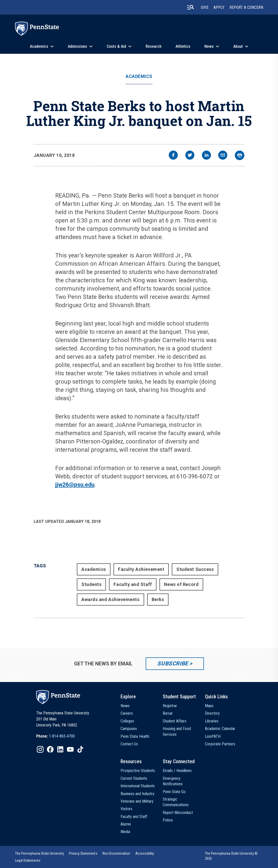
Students (91, 584)
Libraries (212, 721)
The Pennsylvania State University (40, 853)
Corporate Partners (220, 744)
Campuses (129, 729)
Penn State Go (174, 792)
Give (205, 7)
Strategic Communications (176, 802)
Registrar (170, 706)
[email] (223, 156)
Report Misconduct (178, 813)
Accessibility (145, 853)
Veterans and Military (137, 801)
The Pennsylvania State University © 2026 (231, 856)
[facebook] (173, 156)
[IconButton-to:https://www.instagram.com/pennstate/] (40, 749)
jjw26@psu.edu (75, 485)
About (238, 46)
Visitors (126, 809)
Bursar (168, 713)
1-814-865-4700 (62, 736)
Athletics (183, 46)
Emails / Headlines (177, 771)
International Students (138, 786)
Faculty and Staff (133, 584)
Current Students (134, 778)
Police (168, 820)
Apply (219, 7)
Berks (158, 599)
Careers (127, 713)
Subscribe (173, 664)
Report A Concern (246, 7)
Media (125, 832)
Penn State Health (135, 736)
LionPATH (213, 736)
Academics (39, 46)
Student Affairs (175, 721)
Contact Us (129, 744)
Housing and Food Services (177, 731)
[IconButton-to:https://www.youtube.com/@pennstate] (70, 749)
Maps (209, 706)
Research (154, 46)
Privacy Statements (83, 853)
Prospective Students (138, 771)
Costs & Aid (116, 46)
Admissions (77, 46)
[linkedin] (206, 156)
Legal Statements (28, 860)
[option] (55, 736)
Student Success (195, 569)
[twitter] (190, 156)
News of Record (181, 584)
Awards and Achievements (110, 599)
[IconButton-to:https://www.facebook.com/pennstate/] (50, 749)
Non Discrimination (116, 853)
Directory (212, 713)
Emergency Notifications (173, 781)
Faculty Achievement (141, 569)
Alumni (126, 824)
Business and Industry (137, 794)
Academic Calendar (220, 729)
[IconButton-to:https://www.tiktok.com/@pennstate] (80, 749)
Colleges (127, 721)
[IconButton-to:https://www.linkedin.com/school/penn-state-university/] (60, 749)
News (209, 46)
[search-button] (191, 7)
